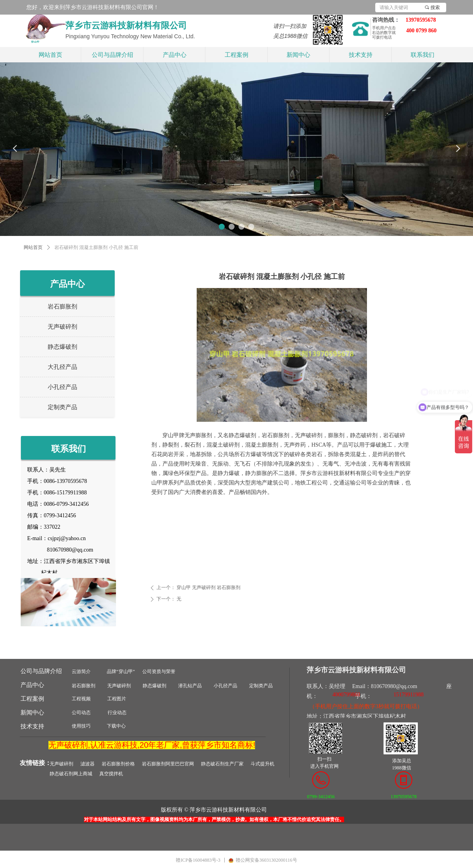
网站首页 (33, 247)
